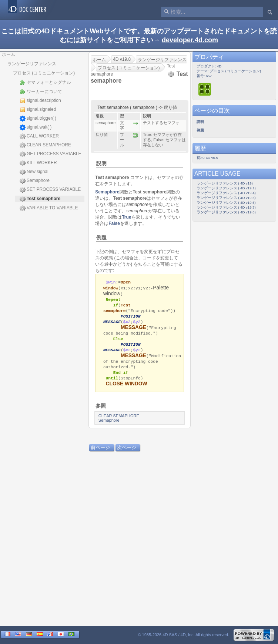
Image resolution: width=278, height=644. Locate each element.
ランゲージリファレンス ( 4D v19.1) (226, 188)
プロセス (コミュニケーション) (44, 73)
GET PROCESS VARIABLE (51, 154)
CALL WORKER (39, 136)
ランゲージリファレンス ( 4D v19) (225, 183)
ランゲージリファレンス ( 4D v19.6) (226, 203)
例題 (101, 238)
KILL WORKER (38, 163)
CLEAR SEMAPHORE (45, 145)
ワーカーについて (41, 92)
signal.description (40, 101)
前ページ (100, 453)
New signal (34, 172)
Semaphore (35, 181)
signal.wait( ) (36, 127)
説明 (101, 163)
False (114, 223)
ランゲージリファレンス (32, 64)
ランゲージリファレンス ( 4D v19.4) (226, 193)
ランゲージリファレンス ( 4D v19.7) (226, 207)
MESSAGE (133, 330)
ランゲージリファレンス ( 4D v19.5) (226, 198)
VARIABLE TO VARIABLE (49, 208)
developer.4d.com (190, 40)
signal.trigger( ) (38, 119)
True (126, 217)
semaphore (137, 205)
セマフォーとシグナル (45, 82)
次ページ (127, 453)
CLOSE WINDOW (127, 389)
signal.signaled (38, 110)
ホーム (9, 54)
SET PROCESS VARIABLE (50, 190)
